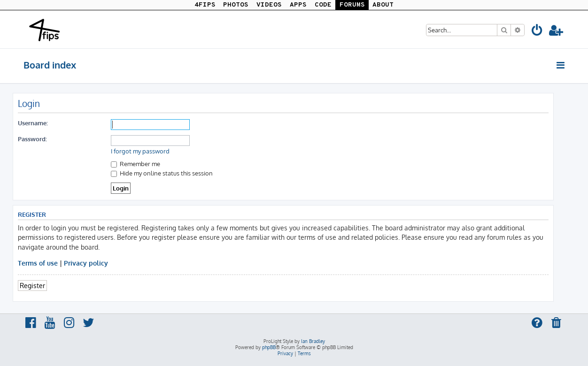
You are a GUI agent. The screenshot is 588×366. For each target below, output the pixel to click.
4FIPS (205, 5)
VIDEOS (269, 5)
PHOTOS (236, 5)
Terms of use (38, 263)
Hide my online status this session (162, 173)
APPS (298, 5)
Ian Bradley (313, 341)
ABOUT (383, 5)
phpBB (269, 347)
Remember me (135, 164)
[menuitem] (537, 32)
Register (32, 285)
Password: (32, 139)
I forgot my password (140, 151)
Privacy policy (86, 263)
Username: (33, 123)
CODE (323, 5)
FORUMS (352, 5)
